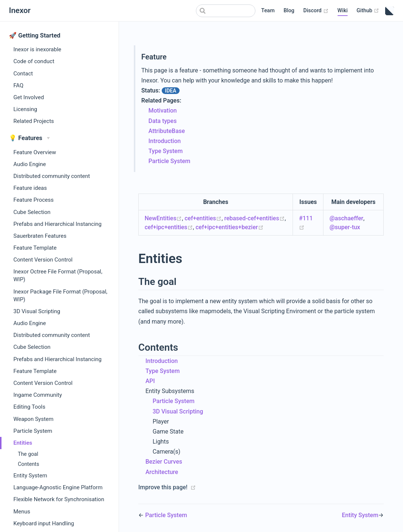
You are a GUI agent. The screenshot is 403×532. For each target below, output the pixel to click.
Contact (23, 74)
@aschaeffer (346, 218)
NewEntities (163, 218)
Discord (316, 11)
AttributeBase (167, 131)
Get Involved (29, 97)
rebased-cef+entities (254, 218)
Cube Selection (32, 212)
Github (368, 11)
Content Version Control (43, 260)
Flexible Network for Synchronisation (59, 499)
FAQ (18, 85)
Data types (162, 121)
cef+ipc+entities (169, 227)
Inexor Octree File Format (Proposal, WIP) (58, 275)
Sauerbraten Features (40, 236)
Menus (22, 512)
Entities (23, 443)
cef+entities (203, 218)
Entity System (30, 476)
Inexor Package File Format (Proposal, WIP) (60, 296)
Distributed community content (52, 176)
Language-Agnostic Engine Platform (58, 487)
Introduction (165, 141)
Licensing (25, 109)
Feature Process (33, 200)
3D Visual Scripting (37, 311)
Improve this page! (163, 487)
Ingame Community (38, 395)
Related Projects (34, 121)
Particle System (33, 431)
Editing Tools (29, 407)
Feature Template (35, 248)
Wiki (343, 11)
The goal (28, 454)
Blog (289, 11)
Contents (28, 464)
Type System (165, 151)
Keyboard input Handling (44, 523)
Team (268, 11)
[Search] (226, 11)
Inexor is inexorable (37, 49)
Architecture (162, 472)
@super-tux (345, 227)
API (150, 381)
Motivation (162, 111)
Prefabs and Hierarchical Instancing (57, 224)
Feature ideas (30, 188)
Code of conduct (34, 61)
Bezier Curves (164, 462)
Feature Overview (35, 152)
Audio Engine (30, 164)
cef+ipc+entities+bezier (230, 227)
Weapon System (33, 419)
